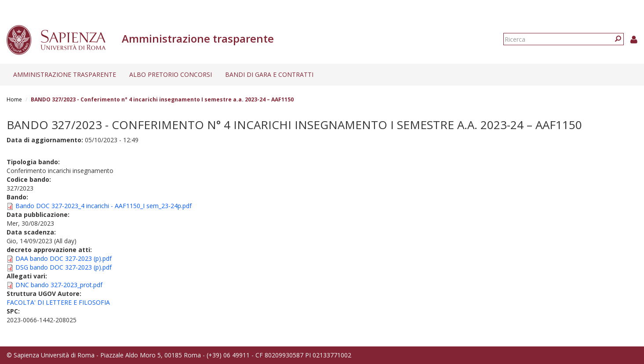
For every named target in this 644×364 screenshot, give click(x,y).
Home (14, 99)
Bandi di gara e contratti (269, 74)
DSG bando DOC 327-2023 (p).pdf (64, 267)
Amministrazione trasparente (65, 74)
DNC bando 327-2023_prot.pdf (59, 285)
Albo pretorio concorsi (171, 74)
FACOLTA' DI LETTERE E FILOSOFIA (58, 302)
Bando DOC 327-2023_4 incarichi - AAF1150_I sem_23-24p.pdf (104, 206)
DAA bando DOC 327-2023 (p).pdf (64, 258)
